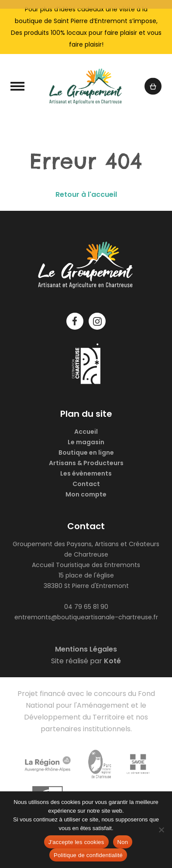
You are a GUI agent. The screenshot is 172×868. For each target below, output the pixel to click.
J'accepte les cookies (76, 842)
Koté (112, 661)
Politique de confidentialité (88, 855)
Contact (86, 484)
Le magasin (86, 442)
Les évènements (86, 473)
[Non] (161, 830)
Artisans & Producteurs (86, 463)
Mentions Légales (86, 649)
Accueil (86, 432)
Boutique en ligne (86, 453)
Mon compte (86, 494)
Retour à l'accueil (86, 194)
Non (123, 842)
